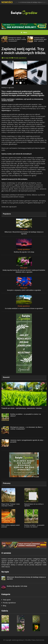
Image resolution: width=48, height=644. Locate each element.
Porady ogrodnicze (20, 58)
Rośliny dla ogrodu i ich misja (24, 252)
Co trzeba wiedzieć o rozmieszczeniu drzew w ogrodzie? (24, 308)
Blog (5, 606)
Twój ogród (24, 229)
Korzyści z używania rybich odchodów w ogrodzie (24, 290)
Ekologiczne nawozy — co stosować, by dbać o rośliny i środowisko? (17, 39)
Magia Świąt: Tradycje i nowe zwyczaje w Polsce (11, 505)
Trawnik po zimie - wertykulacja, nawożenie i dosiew (22, 408)
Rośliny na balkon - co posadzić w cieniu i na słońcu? (34, 526)
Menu (24, 32)
